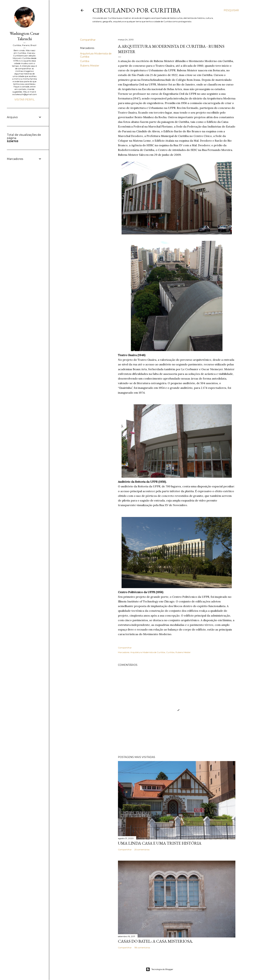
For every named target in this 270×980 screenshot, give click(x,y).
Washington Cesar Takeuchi (25, 36)
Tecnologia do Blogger (160, 969)
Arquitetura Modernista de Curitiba (148, 652)
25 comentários (142, 850)
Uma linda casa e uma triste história (160, 843)
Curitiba (85, 61)
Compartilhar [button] (88, 40)
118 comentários (142, 948)
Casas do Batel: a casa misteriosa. (155, 941)
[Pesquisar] (231, 10)
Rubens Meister (90, 66)
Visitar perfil (25, 100)
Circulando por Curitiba (137, 10)
